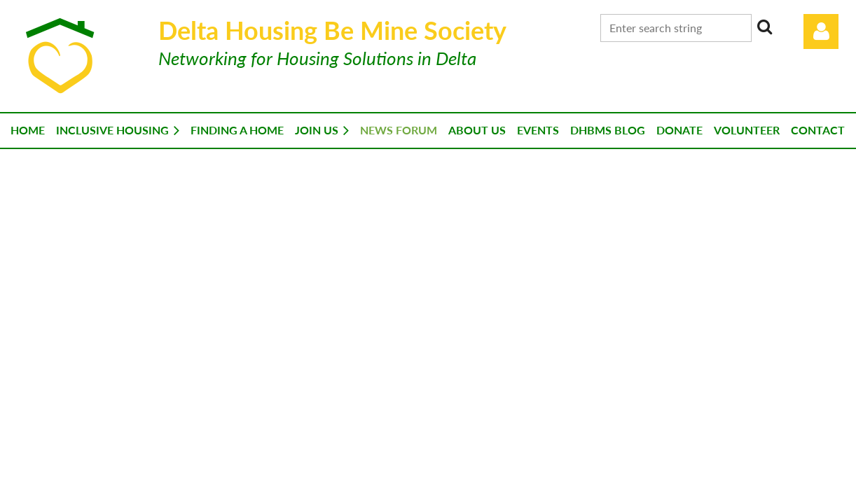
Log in (821, 31)
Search (765, 27)
